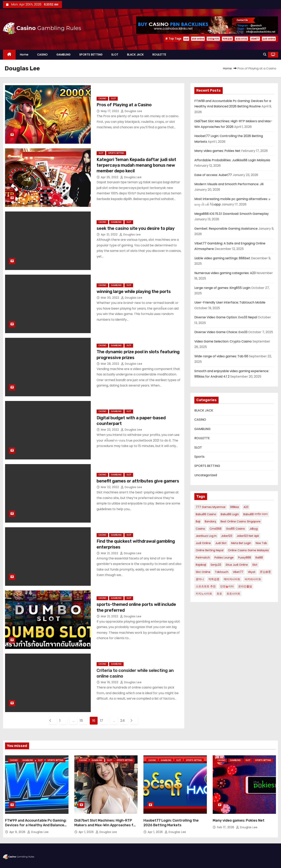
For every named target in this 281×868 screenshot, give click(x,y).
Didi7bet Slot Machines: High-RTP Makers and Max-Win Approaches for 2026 (106, 825)
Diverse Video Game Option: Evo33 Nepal (226, 317)
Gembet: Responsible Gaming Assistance (226, 229)
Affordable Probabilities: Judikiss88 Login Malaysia (232, 160)
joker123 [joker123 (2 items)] (227, 536)
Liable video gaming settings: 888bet (222, 258)
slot (186, 39)
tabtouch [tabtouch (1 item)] (222, 572)
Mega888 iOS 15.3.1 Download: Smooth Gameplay (232, 214)
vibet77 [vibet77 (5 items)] (238, 572)
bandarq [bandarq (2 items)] (210, 521)
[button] (265, 54)
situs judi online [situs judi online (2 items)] (237, 565)
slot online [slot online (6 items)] (203, 572)
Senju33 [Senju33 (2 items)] (216, 565)
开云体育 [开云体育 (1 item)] (265, 572)
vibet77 (255, 39)
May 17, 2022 (110, 111)
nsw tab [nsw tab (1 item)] (261, 543)
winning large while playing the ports (134, 292)
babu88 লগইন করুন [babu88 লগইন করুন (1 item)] (255, 514)
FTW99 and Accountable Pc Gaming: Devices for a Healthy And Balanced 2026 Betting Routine (36, 825)
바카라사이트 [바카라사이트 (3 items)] (253, 579)
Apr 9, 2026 (18, 832)
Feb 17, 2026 (226, 827)
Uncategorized (206, 475)
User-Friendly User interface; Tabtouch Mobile (230, 302)
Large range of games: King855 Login (222, 288)
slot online (198, 39)
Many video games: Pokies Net (217, 151)
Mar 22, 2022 (110, 487)
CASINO (42, 55)
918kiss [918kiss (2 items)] (235, 507)
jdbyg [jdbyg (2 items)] (253, 529)
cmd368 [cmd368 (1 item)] (216, 529)
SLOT (115, 55)
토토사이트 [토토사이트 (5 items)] (233, 594)
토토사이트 (241, 39)
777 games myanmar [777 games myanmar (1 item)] (211, 507)
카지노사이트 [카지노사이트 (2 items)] (204, 594)
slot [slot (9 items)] (255, 565)
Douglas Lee (132, 111)
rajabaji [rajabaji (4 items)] (201, 565)
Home (24, 55)
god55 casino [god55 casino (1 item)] (235, 529)
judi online (269, 39)
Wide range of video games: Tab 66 (221, 356)
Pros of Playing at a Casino (124, 105)
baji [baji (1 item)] (198, 521)
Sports (199, 457)
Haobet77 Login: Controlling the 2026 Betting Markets (171, 823)
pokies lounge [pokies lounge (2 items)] (224, 557)
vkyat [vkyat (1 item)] (252, 572)
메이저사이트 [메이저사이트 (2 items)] (232, 579)
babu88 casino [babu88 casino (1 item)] (206, 514)
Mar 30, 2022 (110, 298)
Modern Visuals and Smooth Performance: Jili (229, 184)
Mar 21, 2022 (110, 553)
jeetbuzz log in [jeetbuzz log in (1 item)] (206, 536)
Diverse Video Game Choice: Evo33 (221, 332)
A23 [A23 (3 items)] (246, 507)
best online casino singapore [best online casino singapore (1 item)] (241, 521)
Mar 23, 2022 (110, 430)
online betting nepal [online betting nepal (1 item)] (210, 550)
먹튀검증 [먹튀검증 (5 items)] (214, 579)
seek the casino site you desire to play (136, 228)
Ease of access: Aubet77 (213, 175)
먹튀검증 (227, 39)
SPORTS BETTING (91, 55)
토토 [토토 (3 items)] (219, 594)
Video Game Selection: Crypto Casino (223, 341)
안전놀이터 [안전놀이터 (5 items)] (227, 586)
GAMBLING (64, 55)
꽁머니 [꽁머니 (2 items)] (200, 579)
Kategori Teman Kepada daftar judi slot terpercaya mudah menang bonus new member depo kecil (136, 165)
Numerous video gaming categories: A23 (225, 273)
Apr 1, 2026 (87, 832)
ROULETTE (159, 55)
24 (122, 721)
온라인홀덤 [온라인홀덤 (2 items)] (245, 586)
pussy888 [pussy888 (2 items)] (245, 557)
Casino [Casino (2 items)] (200, 529)
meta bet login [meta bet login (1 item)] (241, 543)
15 (81, 721)
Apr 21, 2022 (110, 234)
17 (101, 721)
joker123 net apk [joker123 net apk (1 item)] (248, 536)
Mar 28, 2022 (110, 364)
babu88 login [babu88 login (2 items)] (230, 514)
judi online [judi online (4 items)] (203, 543)
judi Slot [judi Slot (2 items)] (221, 543)
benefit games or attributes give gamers (138, 481)
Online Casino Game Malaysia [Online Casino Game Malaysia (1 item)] (248, 550)
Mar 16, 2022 (110, 682)
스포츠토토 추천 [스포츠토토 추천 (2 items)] (206, 586)
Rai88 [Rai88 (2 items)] (259, 557)
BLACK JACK (135, 55)
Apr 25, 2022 (110, 177)
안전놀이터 (213, 39)
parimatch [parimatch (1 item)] (203, 557)
